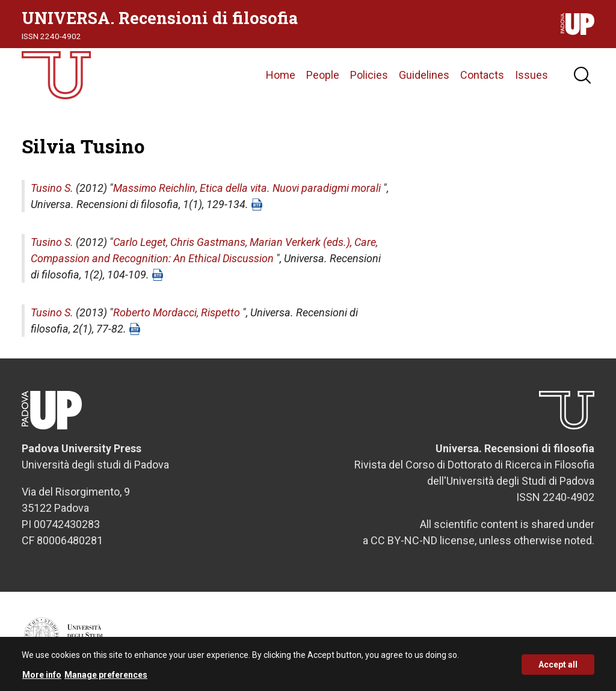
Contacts (482, 75)
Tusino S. (52, 188)
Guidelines (424, 75)
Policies (369, 75)
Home (281, 75)
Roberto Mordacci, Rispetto (177, 312)
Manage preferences (106, 679)
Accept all (558, 669)
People (323, 75)
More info (42, 679)
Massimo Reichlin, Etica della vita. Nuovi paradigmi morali (247, 188)
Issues (531, 75)
